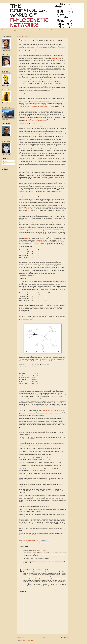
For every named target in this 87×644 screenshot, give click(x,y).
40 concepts (43, 108)
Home (43, 637)
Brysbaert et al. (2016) (45, 79)
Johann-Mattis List (28, 540)
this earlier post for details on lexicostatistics (36, 121)
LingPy (40, 237)
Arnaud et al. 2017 (56, 59)
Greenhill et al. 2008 (55, 242)
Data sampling (26, 543)
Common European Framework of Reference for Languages (40, 88)
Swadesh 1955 (25, 102)
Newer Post (21, 637)
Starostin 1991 (23, 106)
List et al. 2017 (28, 239)
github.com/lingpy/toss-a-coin (26, 275)
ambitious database (24, 415)
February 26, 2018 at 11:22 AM (39, 551)
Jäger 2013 (62, 289)
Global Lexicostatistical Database (52, 411)
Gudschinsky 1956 (59, 177)
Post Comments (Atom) (29, 640)
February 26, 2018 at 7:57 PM (42, 570)
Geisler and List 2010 (27, 209)
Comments (6, 164)
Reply (25, 565)
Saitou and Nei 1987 (52, 266)
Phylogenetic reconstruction (45, 543)
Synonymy (54, 543)
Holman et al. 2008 (27, 108)
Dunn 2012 (39, 240)
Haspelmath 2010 (24, 116)
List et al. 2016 (43, 89)
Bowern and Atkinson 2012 (31, 242)
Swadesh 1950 (47, 100)
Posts (5, 161)
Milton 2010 (33, 89)
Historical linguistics (34, 543)
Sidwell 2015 (33, 243)
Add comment (23, 591)
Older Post (65, 637)
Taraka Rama (22, 269)
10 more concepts (34, 106)
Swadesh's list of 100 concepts (47, 106)
